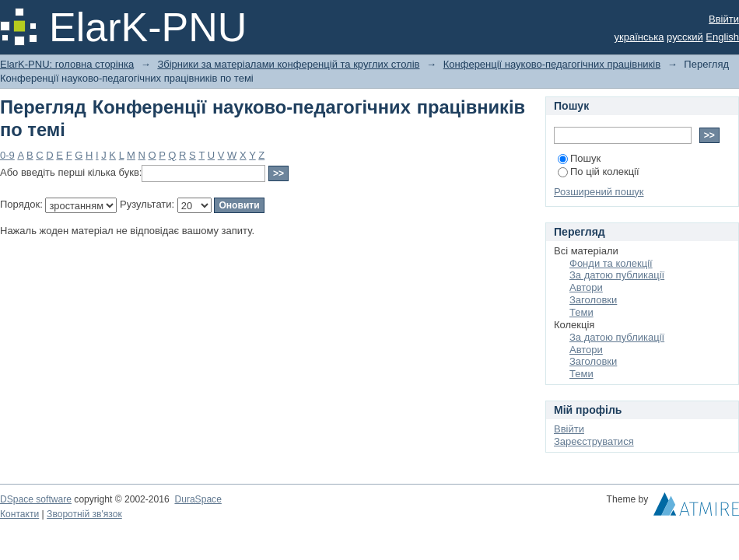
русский (685, 37)
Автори (586, 287)
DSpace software (36, 499)
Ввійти (724, 19)
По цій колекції (599, 171)
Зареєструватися (594, 441)
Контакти (19, 514)
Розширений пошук (599, 192)
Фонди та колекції (611, 263)
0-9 (7, 155)
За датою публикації (617, 275)
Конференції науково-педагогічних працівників (552, 64)
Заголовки (593, 300)
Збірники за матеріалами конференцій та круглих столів (288, 64)
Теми (581, 312)
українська (639, 37)
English (722, 37)
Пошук (579, 158)
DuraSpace (198, 499)
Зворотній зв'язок (84, 514)
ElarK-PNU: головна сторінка (67, 64)
